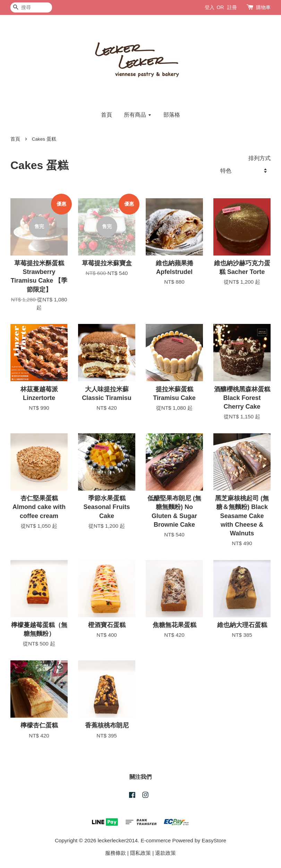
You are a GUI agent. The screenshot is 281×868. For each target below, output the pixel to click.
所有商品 (138, 115)
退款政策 (165, 853)
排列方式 (259, 158)
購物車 (263, 7)
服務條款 (116, 853)
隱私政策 (140, 853)
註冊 (232, 7)
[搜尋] (31, 7)
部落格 (172, 115)
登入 (210, 7)
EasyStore (214, 840)
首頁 (107, 115)
